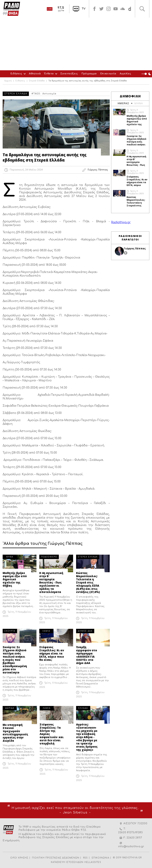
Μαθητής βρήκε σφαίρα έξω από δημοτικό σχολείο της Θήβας (15, 579)
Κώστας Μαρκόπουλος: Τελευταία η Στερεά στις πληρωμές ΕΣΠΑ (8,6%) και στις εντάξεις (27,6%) (88, 582)
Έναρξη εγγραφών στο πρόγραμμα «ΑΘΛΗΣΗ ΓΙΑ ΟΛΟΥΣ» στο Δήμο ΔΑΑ (87, 655)
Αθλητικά (35, 74)
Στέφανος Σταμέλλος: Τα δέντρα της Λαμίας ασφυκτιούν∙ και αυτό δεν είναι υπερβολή (52, 734)
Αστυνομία (49, 94)
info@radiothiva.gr (131, 846)
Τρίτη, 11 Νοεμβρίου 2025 (135, 111)
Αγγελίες (125, 74)
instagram (108, 9)
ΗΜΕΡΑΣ (123, 103)
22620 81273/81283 (131, 832)
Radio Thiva (11, 9)
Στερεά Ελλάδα (37, 81)
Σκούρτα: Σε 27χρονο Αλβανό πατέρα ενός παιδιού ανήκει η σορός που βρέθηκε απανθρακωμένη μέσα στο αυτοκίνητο (15, 660)
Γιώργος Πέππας (135, 248)
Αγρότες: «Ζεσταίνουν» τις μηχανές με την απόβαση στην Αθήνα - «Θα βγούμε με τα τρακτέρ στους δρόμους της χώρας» (87, 737)
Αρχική (8, 81)
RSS (86, 858)
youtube (116, 9)
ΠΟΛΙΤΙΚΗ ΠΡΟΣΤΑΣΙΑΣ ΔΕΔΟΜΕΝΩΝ (56, 858)
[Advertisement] (76, 44)
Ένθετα (49, 74)
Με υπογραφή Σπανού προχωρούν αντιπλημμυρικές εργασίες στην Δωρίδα (15, 733)
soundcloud (123, 9)
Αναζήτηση (142, 9)
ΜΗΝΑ (139, 103)
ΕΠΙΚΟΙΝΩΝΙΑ (100, 858)
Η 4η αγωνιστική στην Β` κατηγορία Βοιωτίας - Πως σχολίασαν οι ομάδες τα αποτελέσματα (51, 582)
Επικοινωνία (108, 74)
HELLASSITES (93, 862)
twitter (101, 9)
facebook (94, 9)
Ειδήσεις (16, 74)
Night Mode (147, 74)
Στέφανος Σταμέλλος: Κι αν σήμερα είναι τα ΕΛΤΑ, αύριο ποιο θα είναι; (52, 653)
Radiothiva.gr (121, 222)
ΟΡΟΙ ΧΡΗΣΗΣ (19, 858)
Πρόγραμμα (89, 74)
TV (84, 9)
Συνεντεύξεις (69, 74)
